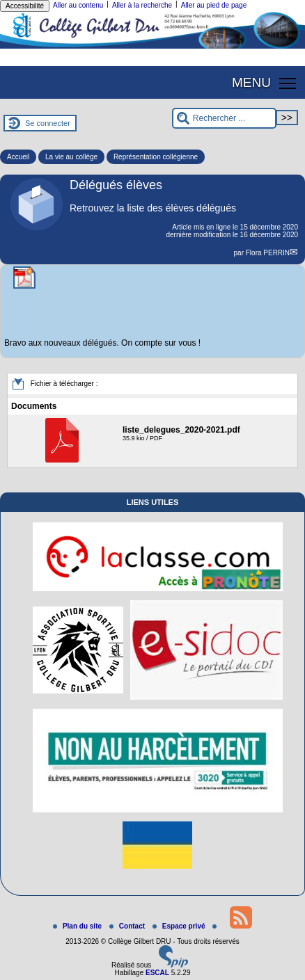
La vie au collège (71, 157)
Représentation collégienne (156, 157)
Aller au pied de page (214, 5)
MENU (251, 82)
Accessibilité (25, 6)
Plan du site (78, 926)
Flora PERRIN (268, 253)
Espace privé (180, 926)
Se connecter (48, 123)
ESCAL (157, 973)
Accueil (18, 157)
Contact (128, 926)
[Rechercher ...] (224, 118)
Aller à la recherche (142, 5)
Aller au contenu (78, 5)
